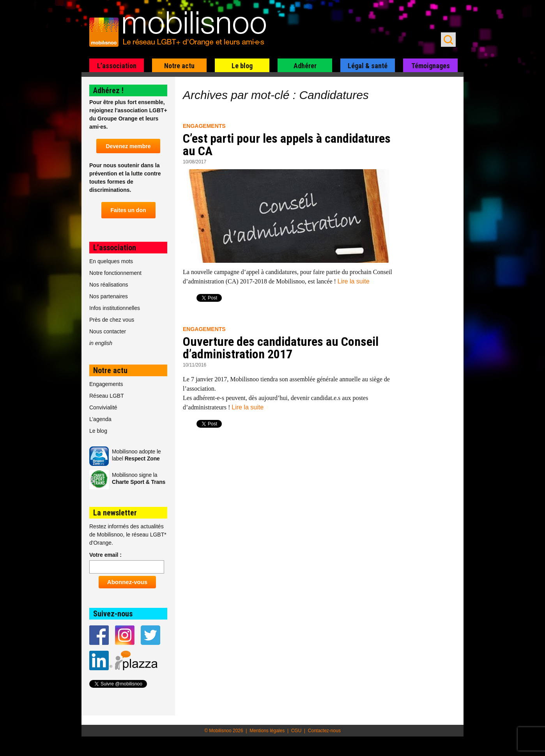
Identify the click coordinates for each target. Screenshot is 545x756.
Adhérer (305, 66)
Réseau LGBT (107, 396)
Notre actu (179, 66)
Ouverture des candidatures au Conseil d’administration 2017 (281, 348)
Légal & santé (368, 66)
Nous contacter (108, 331)
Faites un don (128, 210)
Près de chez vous (112, 320)
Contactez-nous (324, 731)
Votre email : (105, 555)
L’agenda (100, 419)
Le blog (242, 66)
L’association (117, 66)
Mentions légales (267, 731)
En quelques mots (111, 261)
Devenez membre (128, 146)
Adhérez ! (108, 90)
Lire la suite (354, 281)
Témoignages (431, 66)
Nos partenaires (109, 296)
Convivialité (103, 407)
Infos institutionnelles (115, 308)
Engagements (204, 126)
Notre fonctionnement (115, 273)
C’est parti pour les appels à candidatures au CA (287, 145)
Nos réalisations (109, 285)
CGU (296, 731)
